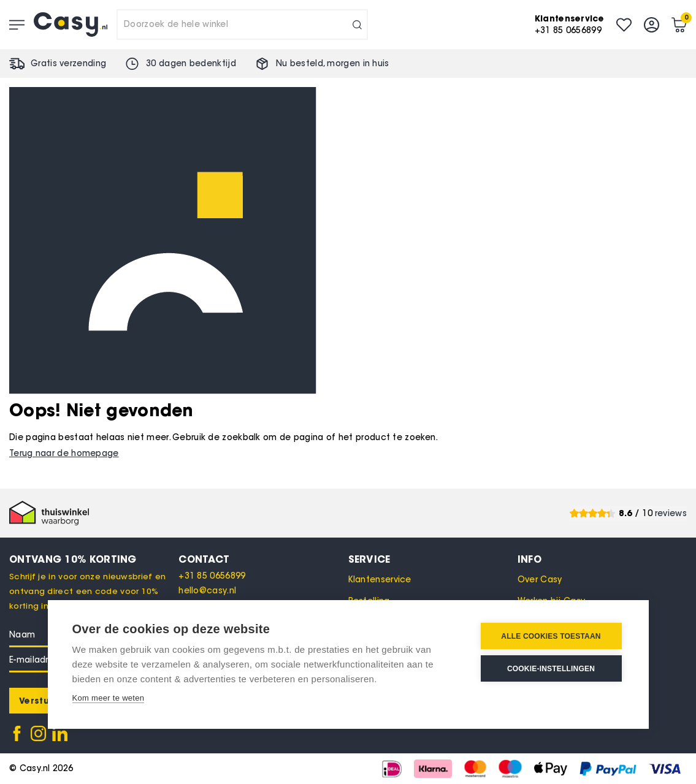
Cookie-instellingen (551, 669)
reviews (671, 513)
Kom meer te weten (109, 698)
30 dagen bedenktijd (191, 63)
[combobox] (242, 25)
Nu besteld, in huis (333, 63)
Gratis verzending (68, 63)
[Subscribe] (39, 701)
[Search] (357, 25)
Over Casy (540, 580)
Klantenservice (380, 580)
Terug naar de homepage (64, 453)
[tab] (263, 559)
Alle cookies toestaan (551, 636)
